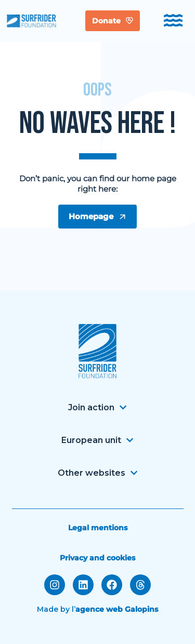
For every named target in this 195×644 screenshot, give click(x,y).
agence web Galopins (117, 609)
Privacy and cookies (97, 558)
